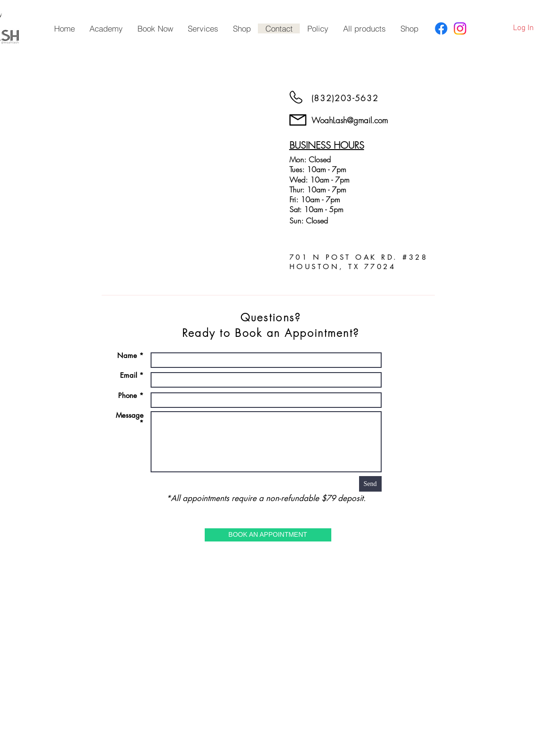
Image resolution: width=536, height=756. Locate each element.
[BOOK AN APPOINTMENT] (268, 535)
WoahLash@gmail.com (350, 120)
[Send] (370, 484)
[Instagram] (460, 28)
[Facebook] (441, 28)
